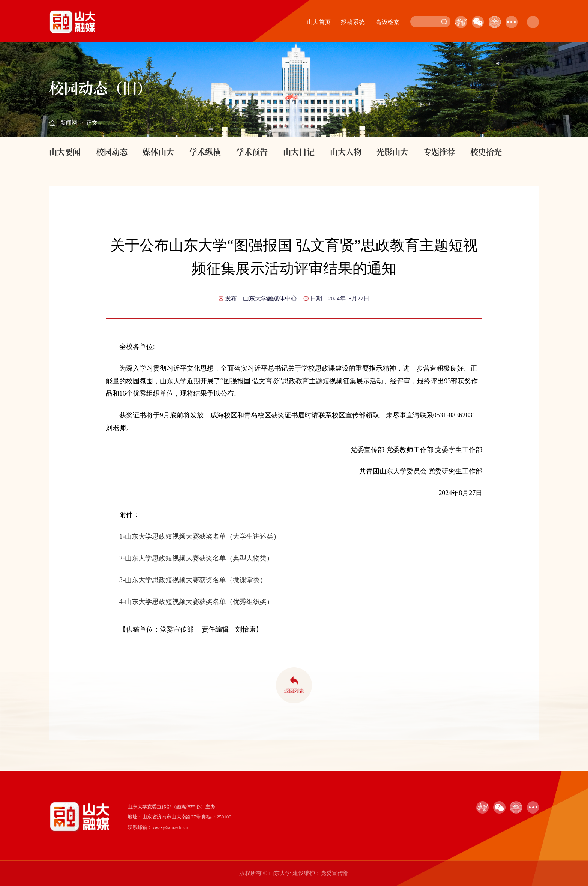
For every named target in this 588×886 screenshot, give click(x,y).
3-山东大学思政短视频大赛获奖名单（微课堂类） (193, 580)
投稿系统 (353, 22)
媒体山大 (158, 152)
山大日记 (299, 152)
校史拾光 (486, 152)
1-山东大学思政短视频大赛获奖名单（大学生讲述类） (200, 536)
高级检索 (387, 22)
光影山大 (392, 152)
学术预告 (252, 152)
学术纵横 (205, 152)
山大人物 (346, 152)
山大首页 (319, 22)
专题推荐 (439, 152)
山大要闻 (65, 152)
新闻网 (69, 123)
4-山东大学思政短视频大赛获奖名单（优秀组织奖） (196, 602)
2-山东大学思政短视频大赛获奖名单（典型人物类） (196, 558)
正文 (92, 123)
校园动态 (112, 152)
